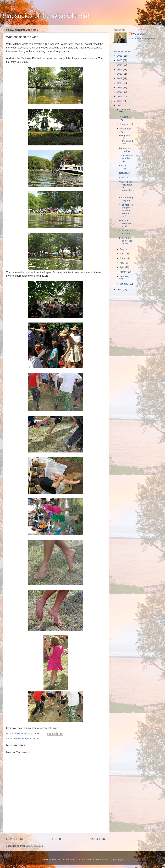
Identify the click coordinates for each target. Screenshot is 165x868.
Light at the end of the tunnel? (126, 241)
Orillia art (124, 178)
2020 (120, 83)
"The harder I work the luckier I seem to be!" (126, 210)
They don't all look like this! (126, 158)
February (124, 276)
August (124, 249)
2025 (120, 60)
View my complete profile (142, 39)
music (36, 739)
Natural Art (125, 173)
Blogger (119, 859)
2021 (120, 78)
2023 (120, 69)
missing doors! (124, 167)
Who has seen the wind (125, 223)
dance (17, 739)
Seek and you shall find (126, 232)
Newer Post (14, 839)
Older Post (98, 839)
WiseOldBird (139, 34)
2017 (120, 97)
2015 (120, 105)
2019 (120, 87)
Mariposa (27, 739)
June (123, 258)
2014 (120, 289)
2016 (120, 101)
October (124, 124)
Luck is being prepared (126, 199)
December (125, 109)
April (122, 267)
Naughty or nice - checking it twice (126, 140)
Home (57, 839)
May (122, 263)
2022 (120, 74)
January (124, 284)
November (125, 117)
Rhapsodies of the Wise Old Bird (45, 16)
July (122, 254)
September (125, 129)
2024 (120, 65)
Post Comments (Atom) (32, 846)
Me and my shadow (125, 150)
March (123, 272)
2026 (120, 56)
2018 (120, 92)
